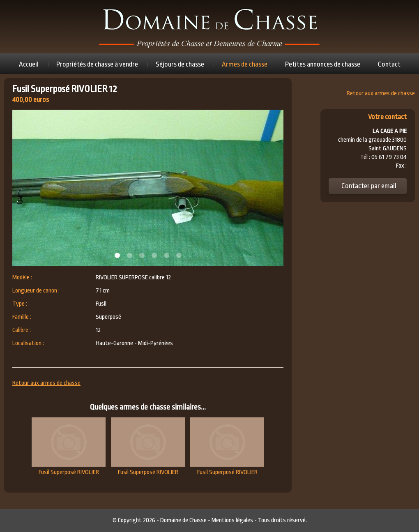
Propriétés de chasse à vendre (97, 64)
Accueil (29, 64)
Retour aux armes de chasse (46, 383)
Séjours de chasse (180, 64)
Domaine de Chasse (183, 520)
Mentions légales (232, 520)
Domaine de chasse (209, 27)
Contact (389, 64)
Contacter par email (369, 186)
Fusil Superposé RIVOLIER (69, 447)
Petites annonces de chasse (323, 64)
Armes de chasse (245, 64)
